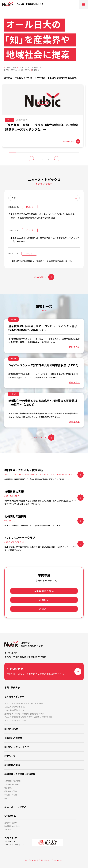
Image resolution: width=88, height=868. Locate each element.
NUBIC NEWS (11, 729)
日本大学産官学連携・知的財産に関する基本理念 (24, 703)
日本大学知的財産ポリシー (15, 710)
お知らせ (44, 609)
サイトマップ (10, 841)
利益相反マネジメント (13, 826)
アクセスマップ (11, 838)
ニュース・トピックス (15, 807)
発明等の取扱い (11, 823)
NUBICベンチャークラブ (17, 747)
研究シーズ (10, 756)
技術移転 (8, 788)
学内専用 (9, 816)
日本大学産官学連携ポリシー (16, 707)
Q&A (6, 798)
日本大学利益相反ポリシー (15, 720)
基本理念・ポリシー (14, 696)
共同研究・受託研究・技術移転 (20, 774)
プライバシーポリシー (13, 845)
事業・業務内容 (12, 687)
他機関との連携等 (13, 738)
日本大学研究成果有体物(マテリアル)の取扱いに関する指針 (28, 717)
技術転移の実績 (12, 765)
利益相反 (44, 600)
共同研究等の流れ (12, 785)
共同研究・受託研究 (12, 781)
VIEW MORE (44, 277)
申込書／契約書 (11, 795)
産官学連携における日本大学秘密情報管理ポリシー (25, 714)
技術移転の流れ (11, 791)
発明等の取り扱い (44, 591)
